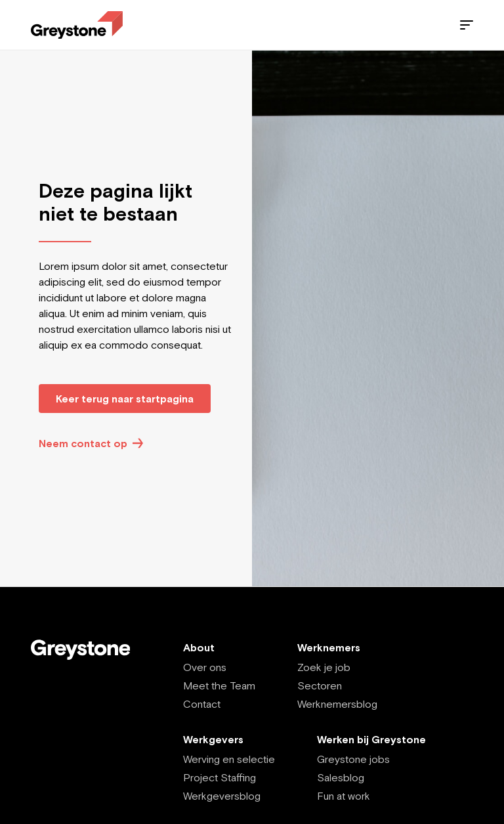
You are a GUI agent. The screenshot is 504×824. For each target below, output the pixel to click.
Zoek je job (324, 667)
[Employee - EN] (77, 25)
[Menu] (467, 25)
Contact (202, 704)
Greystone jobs (353, 759)
